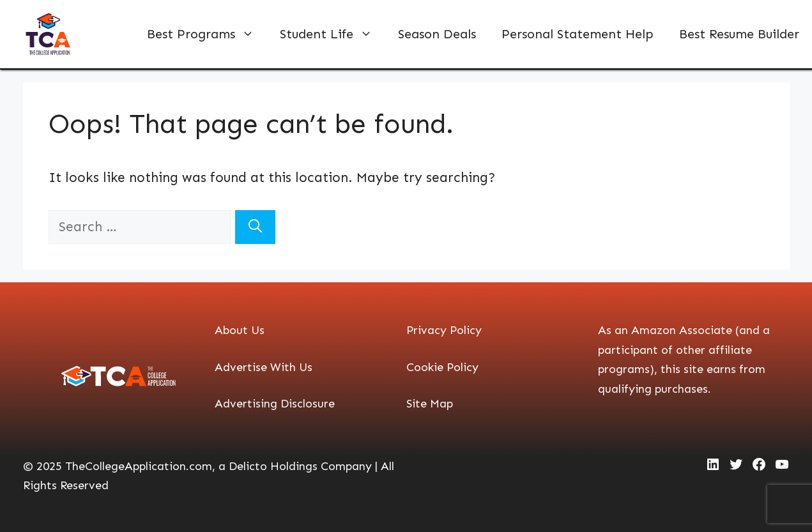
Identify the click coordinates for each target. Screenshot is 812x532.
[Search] (255, 227)
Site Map (430, 404)
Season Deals (437, 34)
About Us (240, 330)
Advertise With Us (264, 367)
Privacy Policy (444, 330)
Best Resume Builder (739, 34)
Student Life (333, 34)
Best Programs (207, 34)
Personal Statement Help (578, 34)
